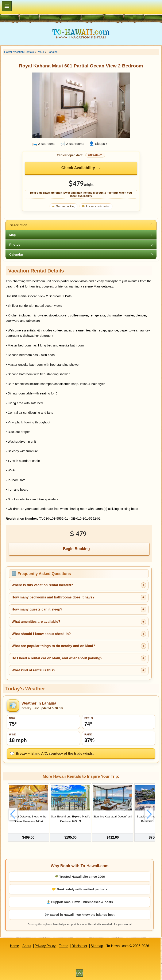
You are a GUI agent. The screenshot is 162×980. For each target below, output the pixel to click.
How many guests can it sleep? (37, 609)
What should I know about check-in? (41, 634)
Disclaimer (79, 946)
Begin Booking (76, 549)
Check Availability (78, 168)
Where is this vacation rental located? (42, 585)
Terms (64, 946)
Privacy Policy (45, 946)
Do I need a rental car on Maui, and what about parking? (57, 658)
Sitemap (97, 946)
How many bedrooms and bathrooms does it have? (53, 597)
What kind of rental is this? (33, 670)
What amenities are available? (36, 622)
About (27, 946)
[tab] (81, 225)
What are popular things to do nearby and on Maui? (53, 646)
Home (14, 946)
